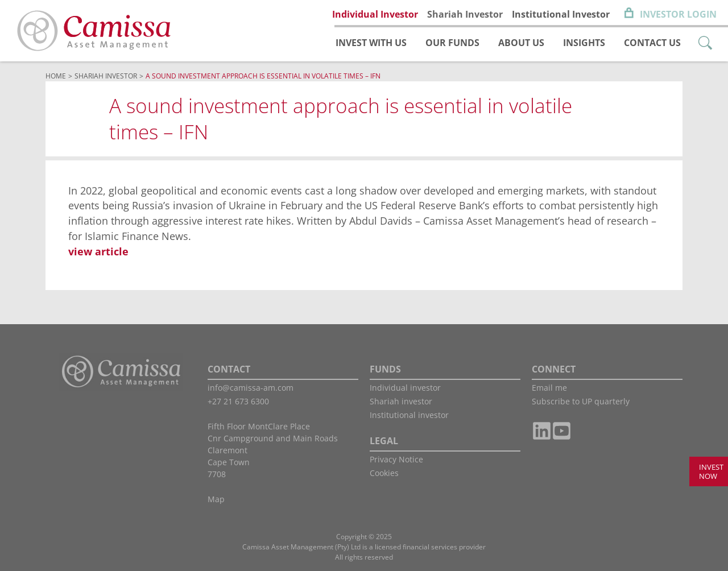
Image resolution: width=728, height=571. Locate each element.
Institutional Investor (561, 14)
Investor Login (678, 14)
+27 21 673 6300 (238, 401)
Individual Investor (375, 14)
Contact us (652, 43)
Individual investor (405, 388)
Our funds (452, 43)
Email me (549, 388)
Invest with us (371, 43)
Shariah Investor (465, 14)
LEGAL (384, 441)
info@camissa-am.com (251, 388)
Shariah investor (401, 401)
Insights (584, 43)
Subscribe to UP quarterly (581, 401)
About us (521, 43)
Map (216, 499)
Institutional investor (409, 415)
